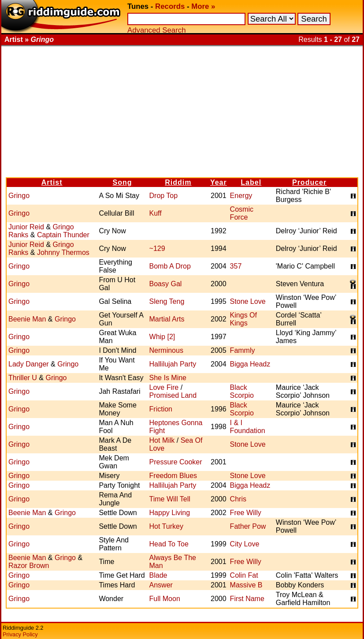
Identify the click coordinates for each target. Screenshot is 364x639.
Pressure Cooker (176, 462)
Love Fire (164, 387)
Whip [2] (162, 337)
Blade (158, 575)
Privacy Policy (20, 634)
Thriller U (23, 378)
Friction (161, 409)
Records (170, 6)
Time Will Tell (170, 499)
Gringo (19, 196)
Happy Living (170, 513)
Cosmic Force (242, 213)
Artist (52, 182)
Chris (238, 499)
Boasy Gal (166, 284)
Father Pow (248, 526)
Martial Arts (167, 319)
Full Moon (165, 599)
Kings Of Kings (243, 319)
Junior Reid (26, 227)
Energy (241, 196)
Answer (161, 585)
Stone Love (248, 301)
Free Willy (246, 513)
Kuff (156, 213)
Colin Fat (244, 575)
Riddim (178, 182)
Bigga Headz (250, 364)
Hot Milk (162, 440)
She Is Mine (168, 378)
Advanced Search (156, 30)
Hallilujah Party (173, 364)
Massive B (246, 585)
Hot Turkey (166, 526)
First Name (247, 599)
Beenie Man (27, 319)
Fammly (243, 350)
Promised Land (173, 395)
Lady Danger (29, 364)
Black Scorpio (242, 391)
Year (219, 182)
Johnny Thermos (63, 252)
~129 (157, 248)
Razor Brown (29, 566)
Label (251, 182)
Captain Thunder (63, 235)
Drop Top (164, 196)
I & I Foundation (248, 427)
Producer (309, 182)
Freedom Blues (173, 476)
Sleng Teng (167, 301)
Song (122, 182)
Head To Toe (169, 544)
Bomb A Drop (170, 266)
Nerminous (166, 350)
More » (203, 6)
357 (236, 266)
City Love (245, 544)
